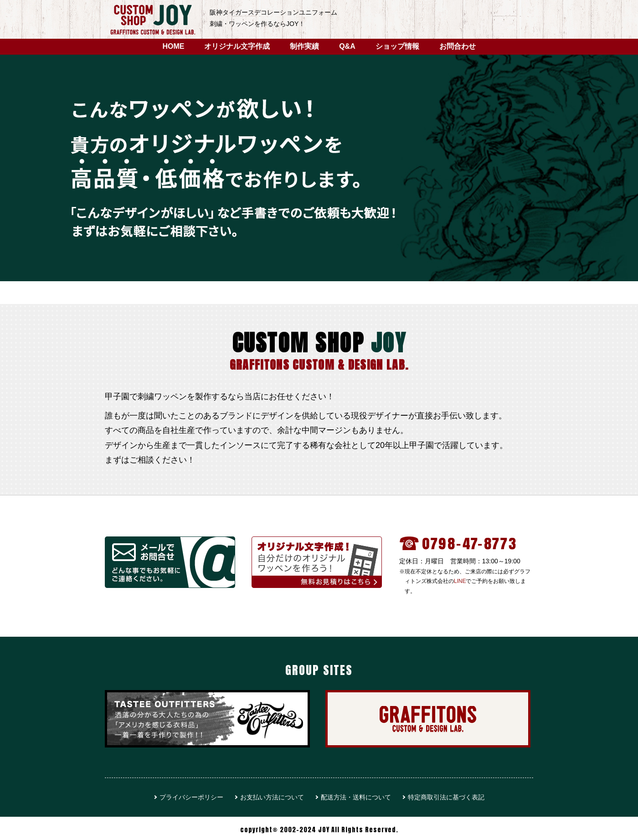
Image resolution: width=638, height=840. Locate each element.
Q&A (347, 46)
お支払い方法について (272, 797)
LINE (460, 581)
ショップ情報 (397, 46)
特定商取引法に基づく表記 (446, 797)
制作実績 (304, 46)
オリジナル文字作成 (237, 46)
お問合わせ (458, 46)
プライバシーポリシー (191, 797)
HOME (173, 46)
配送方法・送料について (356, 797)
